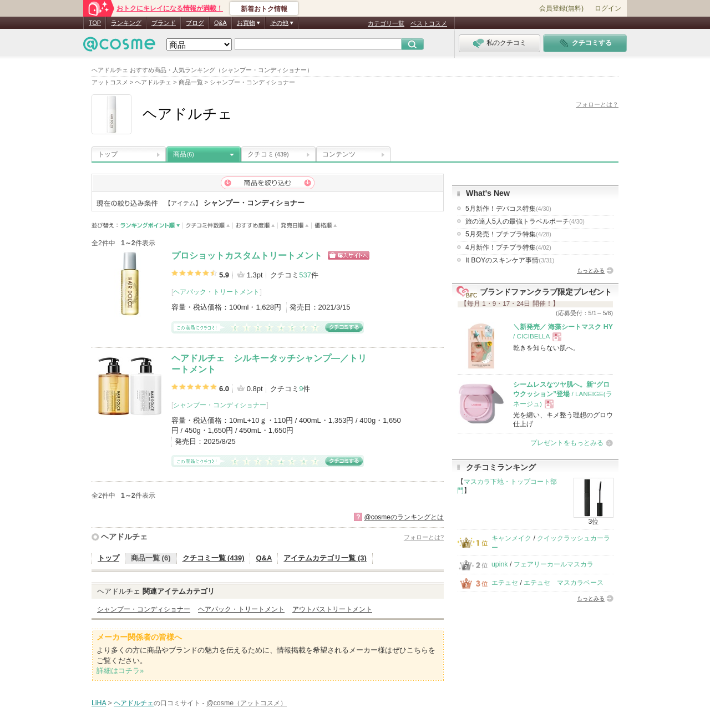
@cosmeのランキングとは (404, 517)
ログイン (608, 8)
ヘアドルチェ (124, 537)
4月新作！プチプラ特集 (508, 247)
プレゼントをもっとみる (567, 443)
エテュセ (505, 583)
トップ (108, 154)
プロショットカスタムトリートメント (247, 256)
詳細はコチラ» (120, 671)
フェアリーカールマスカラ (554, 564)
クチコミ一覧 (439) (214, 558)
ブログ (195, 23)
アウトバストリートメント (332, 609)
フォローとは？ (597, 104)
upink (500, 564)
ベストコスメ (429, 23)
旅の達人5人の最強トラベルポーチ (525, 221)
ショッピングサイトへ (349, 256)
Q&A (220, 23)
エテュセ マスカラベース (564, 583)
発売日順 (295, 226)
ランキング (126, 23)
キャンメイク (511, 538)
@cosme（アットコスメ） (247, 703)
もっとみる (591, 271)
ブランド (164, 23)
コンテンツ (339, 154)
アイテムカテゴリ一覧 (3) (325, 558)
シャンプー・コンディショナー (220, 405)
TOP (95, 23)
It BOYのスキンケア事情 (510, 260)
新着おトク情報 (264, 9)
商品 (184, 154)
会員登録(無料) (561, 8)
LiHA (99, 703)
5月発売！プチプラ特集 (508, 234)
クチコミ (268, 154)
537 (305, 275)
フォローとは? (424, 537)
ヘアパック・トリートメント (216, 292)
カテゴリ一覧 (386, 23)
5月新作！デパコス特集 (508, 209)
